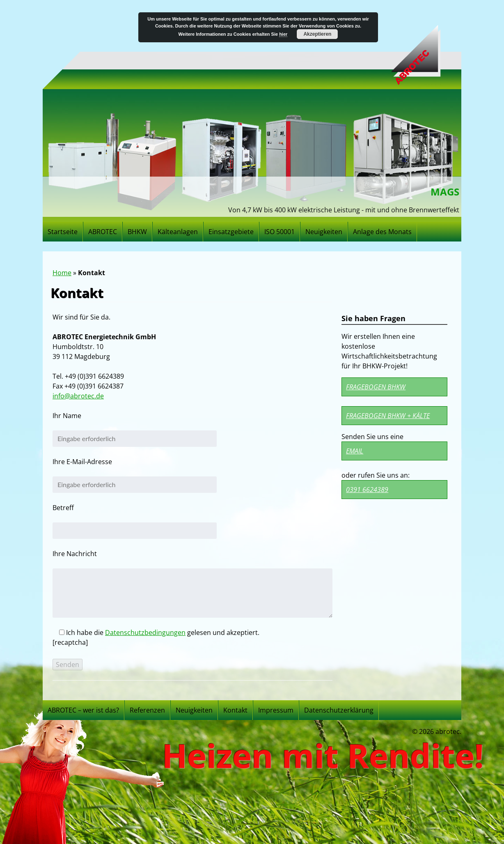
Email (355, 451)
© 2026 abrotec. (437, 731)
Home (62, 273)
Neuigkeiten (324, 232)
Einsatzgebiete (231, 232)
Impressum (276, 710)
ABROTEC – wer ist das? (83, 710)
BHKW (137, 232)
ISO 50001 (279, 232)
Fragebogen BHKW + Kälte (388, 416)
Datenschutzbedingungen (145, 632)
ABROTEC (103, 232)
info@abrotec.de (78, 396)
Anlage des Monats (382, 232)
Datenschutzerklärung (339, 710)
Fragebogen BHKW (376, 387)
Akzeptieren (317, 34)
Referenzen (147, 710)
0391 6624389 (367, 490)
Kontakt (235, 710)
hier (283, 34)
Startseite (63, 232)
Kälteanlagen (178, 232)
